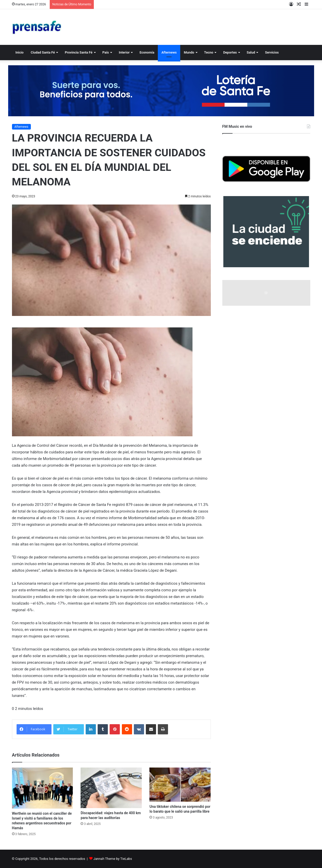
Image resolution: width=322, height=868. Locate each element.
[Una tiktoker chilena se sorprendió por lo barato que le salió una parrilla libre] (180, 785)
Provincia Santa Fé (79, 52)
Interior (124, 52)
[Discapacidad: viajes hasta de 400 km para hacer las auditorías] (111, 788)
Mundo (189, 52)
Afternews (169, 52)
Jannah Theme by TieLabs (113, 859)
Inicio (20, 52)
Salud (251, 52)
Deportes (230, 52)
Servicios (272, 52)
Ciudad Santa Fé (43, 52)
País (106, 52)
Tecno (209, 52)
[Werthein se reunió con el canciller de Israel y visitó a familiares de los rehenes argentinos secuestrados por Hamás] (43, 788)
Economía (147, 52)
